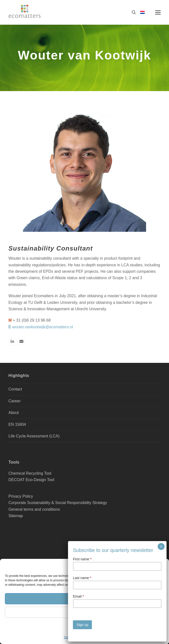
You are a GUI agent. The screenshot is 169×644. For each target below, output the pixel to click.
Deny (84, 612)
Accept (84, 598)
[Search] (134, 12)
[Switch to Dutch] (142, 12)
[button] (162, 566)
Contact (15, 389)
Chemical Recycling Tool (30, 473)
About (14, 413)
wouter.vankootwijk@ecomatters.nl (42, 327)
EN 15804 (17, 424)
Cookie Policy (73, 637)
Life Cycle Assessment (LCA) (34, 436)
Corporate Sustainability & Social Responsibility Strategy (58, 503)
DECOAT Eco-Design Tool (31, 480)
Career (14, 401)
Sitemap (16, 516)
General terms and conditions (34, 509)
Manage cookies (84, 626)
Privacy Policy (96, 637)
